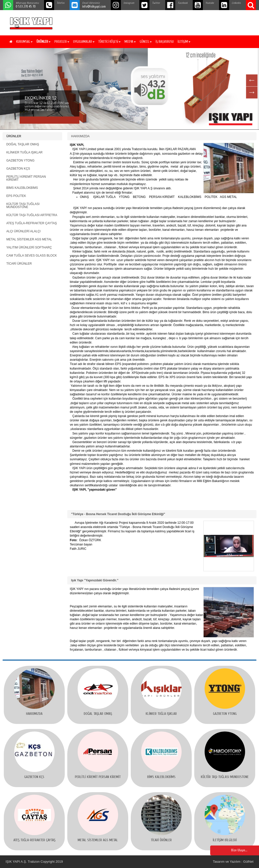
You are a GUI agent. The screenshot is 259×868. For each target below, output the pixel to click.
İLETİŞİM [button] (184, 42)
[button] (43, 42)
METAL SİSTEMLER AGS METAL (29, 239)
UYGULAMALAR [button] (84, 42)
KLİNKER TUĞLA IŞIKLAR (24, 152)
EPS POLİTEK (16, 196)
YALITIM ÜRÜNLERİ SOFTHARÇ (29, 247)
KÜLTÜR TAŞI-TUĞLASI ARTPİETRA (32, 215)
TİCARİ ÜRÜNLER (19, 264)
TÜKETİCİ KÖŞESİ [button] (110, 42)
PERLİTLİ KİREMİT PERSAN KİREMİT (26, 178)
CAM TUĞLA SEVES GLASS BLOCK (32, 256)
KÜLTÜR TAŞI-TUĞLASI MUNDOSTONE (23, 205)
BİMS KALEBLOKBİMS (22, 188)
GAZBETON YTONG (20, 161)
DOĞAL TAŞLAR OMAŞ (23, 144)
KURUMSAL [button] (24, 42)
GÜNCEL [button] (146, 42)
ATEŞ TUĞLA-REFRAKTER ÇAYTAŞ (32, 223)
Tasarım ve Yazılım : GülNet (233, 862)
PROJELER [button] (62, 42)
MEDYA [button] (130, 42)
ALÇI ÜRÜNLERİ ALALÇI (23, 231)
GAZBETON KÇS (18, 169)
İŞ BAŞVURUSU (165, 42)
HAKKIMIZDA (80, 136)
